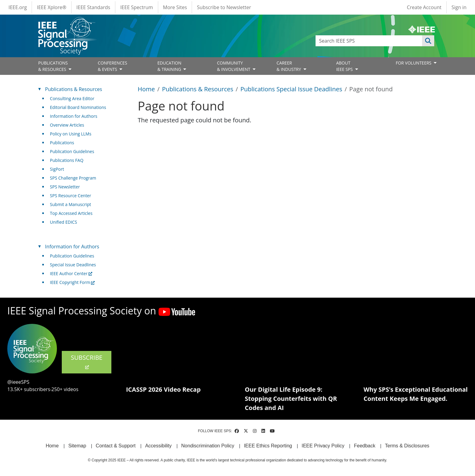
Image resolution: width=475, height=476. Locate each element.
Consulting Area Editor (72, 98)
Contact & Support (116, 446)
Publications (62, 143)
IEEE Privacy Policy (323, 446)
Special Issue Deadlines (73, 265)
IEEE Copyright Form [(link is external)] (72, 282)
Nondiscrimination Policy (208, 446)
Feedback (365, 446)
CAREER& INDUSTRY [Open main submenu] (289, 66)
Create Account (424, 7)
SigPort (57, 169)
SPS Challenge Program (73, 178)
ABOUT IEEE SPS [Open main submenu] (345, 66)
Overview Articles (67, 125)
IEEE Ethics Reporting (268, 446)
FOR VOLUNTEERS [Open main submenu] (414, 63)
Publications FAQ (67, 160)
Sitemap (77, 446)
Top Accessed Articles (71, 213)
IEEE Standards (93, 7)
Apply (428, 41)
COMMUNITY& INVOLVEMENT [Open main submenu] (234, 66)
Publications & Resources (197, 89)
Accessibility (158, 446)
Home (147, 89)
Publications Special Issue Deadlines (291, 89)
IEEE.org (18, 7)
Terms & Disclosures (407, 446)
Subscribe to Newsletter (224, 7)
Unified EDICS (63, 222)
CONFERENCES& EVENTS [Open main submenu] (112, 66)
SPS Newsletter (65, 187)
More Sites (175, 7)
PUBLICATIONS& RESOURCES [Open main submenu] (53, 66)
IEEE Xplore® (52, 7)
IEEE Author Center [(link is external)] (71, 273)
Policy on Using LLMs (71, 134)
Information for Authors (74, 116)
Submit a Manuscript (70, 204)
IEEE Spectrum (136, 7)
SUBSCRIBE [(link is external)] (87, 362)
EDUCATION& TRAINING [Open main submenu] (170, 66)
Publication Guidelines (72, 151)
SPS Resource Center (70, 196)
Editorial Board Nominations (78, 107)
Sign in (459, 7)
